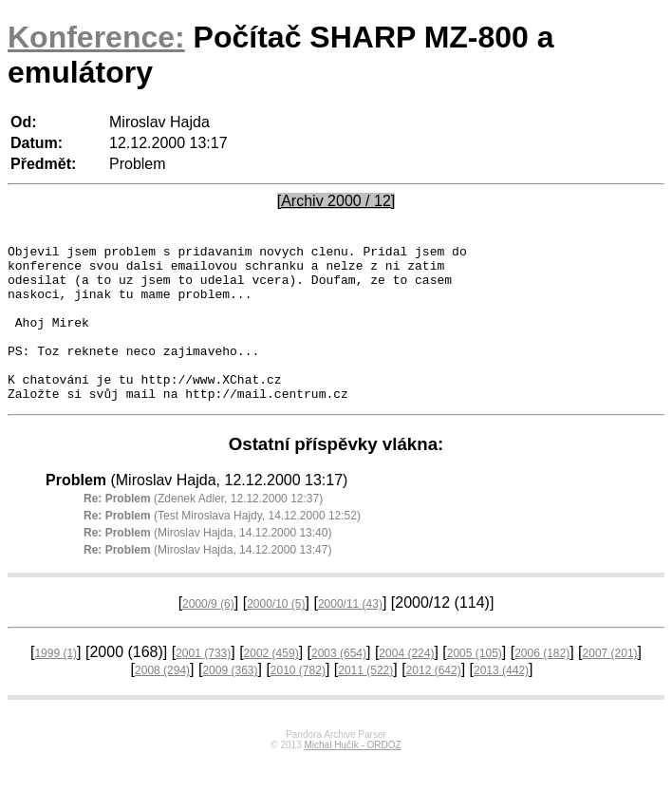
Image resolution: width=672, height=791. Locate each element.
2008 (162, 702)
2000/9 (208, 635)
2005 (475, 685)
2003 (339, 685)
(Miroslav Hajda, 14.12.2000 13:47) (207, 581)
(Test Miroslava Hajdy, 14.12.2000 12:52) (222, 547)
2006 (542, 685)
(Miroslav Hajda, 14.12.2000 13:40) (207, 564)
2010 (298, 702)
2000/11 (350, 635)
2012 (434, 702)
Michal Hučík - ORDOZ (352, 776)
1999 (56, 685)
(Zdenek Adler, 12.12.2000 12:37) (203, 530)
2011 (365, 702)
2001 (203, 685)
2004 (406, 685)
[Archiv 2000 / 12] (336, 201)
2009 (230, 702)
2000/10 (276, 635)
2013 (501, 702)
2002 (271, 685)
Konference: (96, 37)
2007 (610, 685)
